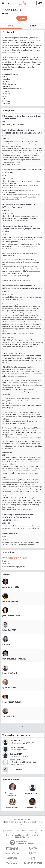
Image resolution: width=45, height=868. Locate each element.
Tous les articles (24, 835)
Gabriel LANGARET (17, 760)
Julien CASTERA (9, 630)
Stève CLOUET (9, 716)
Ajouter (23, 18)
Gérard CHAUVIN (10, 601)
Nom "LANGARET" (17, 769)
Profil (11, 26)
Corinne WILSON (11, 808)
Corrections (34, 835)
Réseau (33, 26)
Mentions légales (12, 835)
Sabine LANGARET (17, 747)
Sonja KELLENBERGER (12, 702)
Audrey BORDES (31, 808)
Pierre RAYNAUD (10, 673)
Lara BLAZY (8, 644)
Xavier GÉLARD (31, 793)
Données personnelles (15, 833)
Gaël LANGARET (16, 754)
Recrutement (32, 831)
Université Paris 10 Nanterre (15, 558)
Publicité (24, 831)
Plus (22, 727)
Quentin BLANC (10, 688)
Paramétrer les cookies (30, 833)
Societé (40, 831)
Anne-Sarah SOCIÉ (11, 587)
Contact (18, 831)
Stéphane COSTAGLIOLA (10, 794)
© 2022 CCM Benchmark (23, 837)
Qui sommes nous (8, 831)
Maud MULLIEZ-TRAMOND (14, 659)
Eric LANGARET (16, 741)
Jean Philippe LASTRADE (13, 616)
